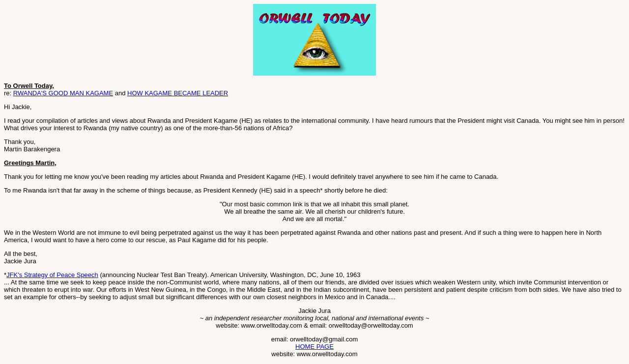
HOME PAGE (314, 347)
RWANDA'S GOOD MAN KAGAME (63, 93)
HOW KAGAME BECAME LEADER (178, 93)
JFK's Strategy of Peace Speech (52, 275)
